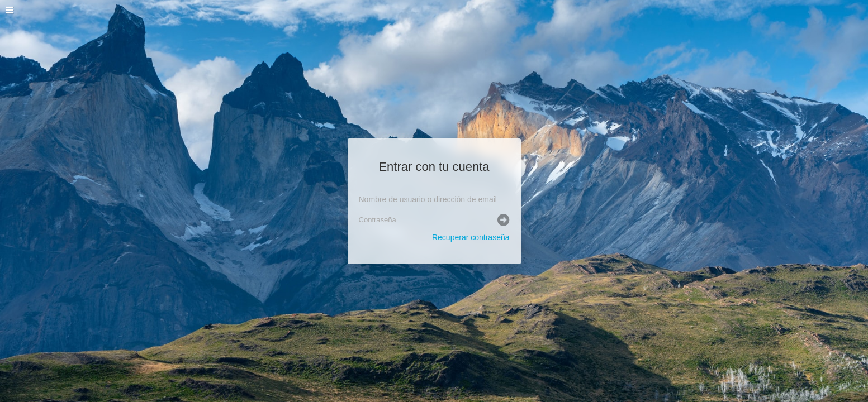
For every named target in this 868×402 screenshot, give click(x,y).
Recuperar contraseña (471, 237)
